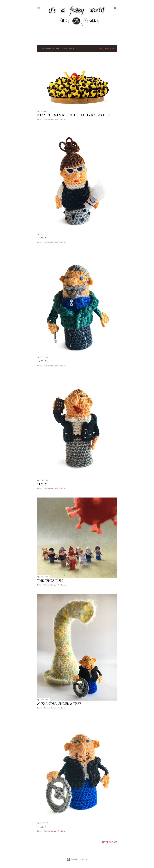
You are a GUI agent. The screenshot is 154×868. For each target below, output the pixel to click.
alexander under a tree (59, 704)
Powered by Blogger (77, 859)
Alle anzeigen (107, 48)
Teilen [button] (39, 119)
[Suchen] (115, 8)
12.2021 (42, 361)
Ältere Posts (109, 842)
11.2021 (42, 484)
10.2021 (42, 827)
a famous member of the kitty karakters (74, 115)
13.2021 (42, 238)
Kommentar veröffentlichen (55, 119)
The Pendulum (50, 581)
